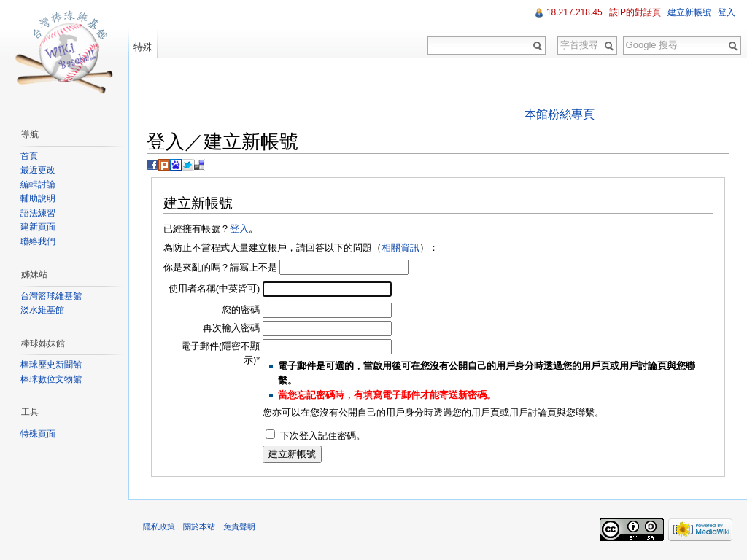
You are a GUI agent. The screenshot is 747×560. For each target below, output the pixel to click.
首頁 (29, 156)
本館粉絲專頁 (560, 114)
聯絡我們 (38, 241)
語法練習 (38, 213)
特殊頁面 (38, 434)
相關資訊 (400, 248)
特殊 (143, 47)
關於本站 (199, 526)
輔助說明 (38, 198)
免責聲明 (239, 526)
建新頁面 (38, 227)
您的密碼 (241, 310)
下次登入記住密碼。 (323, 436)
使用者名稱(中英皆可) (214, 288)
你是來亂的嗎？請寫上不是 (220, 267)
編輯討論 (38, 184)
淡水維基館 (42, 310)
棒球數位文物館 (51, 379)
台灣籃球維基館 (51, 296)
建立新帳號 (689, 12)
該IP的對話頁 (635, 12)
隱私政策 (159, 526)
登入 (239, 229)
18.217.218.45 (574, 12)
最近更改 (38, 170)
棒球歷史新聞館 (51, 365)
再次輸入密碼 (231, 328)
